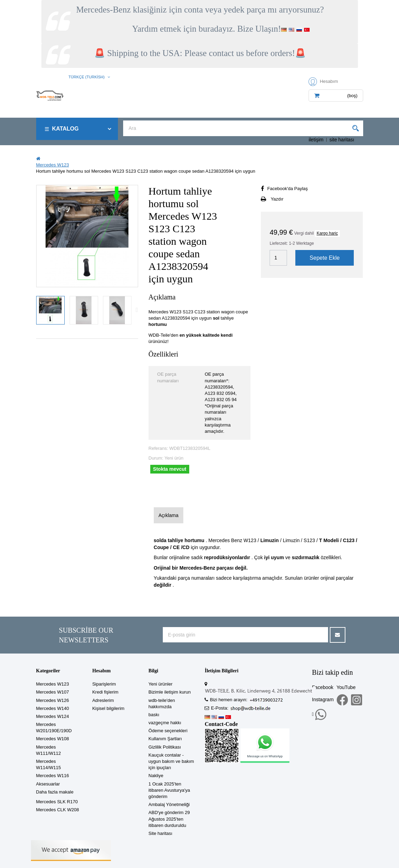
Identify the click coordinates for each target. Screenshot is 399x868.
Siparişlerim (104, 684)
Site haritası (161, 833)
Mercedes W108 (53, 739)
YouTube (346, 687)
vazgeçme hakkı (165, 723)
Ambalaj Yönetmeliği (169, 804)
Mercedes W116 (53, 776)
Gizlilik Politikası (165, 747)
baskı (154, 715)
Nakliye (156, 776)
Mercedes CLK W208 (58, 810)
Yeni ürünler (161, 684)
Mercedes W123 (53, 684)
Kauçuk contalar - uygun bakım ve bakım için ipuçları (171, 761)
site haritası (342, 140)
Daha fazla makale (55, 792)
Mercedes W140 (53, 708)
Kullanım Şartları (165, 739)
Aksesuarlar (48, 784)
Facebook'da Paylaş (288, 189)
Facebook (323, 687)
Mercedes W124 (53, 716)
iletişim (316, 140)
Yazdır (277, 199)
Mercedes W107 (53, 692)
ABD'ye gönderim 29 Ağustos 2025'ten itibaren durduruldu (169, 819)
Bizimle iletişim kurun (170, 692)
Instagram (323, 699)
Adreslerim (103, 700)
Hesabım (101, 671)
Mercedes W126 (53, 700)
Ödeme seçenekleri (168, 731)
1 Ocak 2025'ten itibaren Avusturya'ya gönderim (169, 790)
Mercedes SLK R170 (57, 802)
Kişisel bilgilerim (108, 708)
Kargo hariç (327, 233)
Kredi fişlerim (105, 692)
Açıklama (168, 515)
